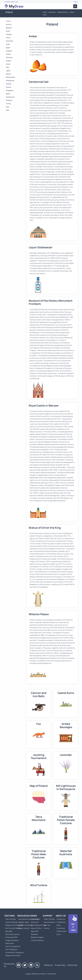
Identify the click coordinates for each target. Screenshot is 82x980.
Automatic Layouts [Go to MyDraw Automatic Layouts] (12, 934)
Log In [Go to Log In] (76, 2)
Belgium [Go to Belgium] (9, 28)
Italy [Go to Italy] (8, 67)
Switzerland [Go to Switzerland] (10, 97)
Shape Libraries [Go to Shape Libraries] (63, 12)
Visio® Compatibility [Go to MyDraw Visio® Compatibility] (13, 946)
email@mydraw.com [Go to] (11, 2)
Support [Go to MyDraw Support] (48, 916)
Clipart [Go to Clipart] (72, 12)
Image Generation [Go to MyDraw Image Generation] (12, 940)
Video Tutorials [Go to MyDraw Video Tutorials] (49, 919)
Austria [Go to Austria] (9, 24)
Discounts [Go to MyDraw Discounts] (35, 922)
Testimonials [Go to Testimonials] (61, 931)
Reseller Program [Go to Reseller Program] (37, 937)
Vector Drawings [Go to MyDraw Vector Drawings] (11, 922)
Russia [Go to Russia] (8, 87)
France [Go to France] (8, 54)
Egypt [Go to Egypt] (8, 48)
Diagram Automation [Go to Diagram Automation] (13, 955)
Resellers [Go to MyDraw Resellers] (34, 934)
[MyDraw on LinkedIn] (31, 965)
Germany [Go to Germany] (9, 57)
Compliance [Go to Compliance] (61, 922)
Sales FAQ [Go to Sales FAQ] (35, 931)
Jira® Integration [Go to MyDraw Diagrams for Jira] (11, 949)
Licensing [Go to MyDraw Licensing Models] (35, 919)
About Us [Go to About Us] (61, 916)
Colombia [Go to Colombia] (10, 41)
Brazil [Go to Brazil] (8, 31)
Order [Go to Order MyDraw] (34, 916)
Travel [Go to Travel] (45, 15)
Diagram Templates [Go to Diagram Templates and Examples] (25, 925)
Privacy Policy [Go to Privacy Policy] (60, 965)
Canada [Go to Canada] (9, 34)
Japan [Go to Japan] (8, 71)
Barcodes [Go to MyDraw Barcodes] (9, 931)
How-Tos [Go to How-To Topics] (47, 925)
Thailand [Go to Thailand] (9, 100)
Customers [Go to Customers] (61, 928)
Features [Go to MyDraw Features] (10, 916)
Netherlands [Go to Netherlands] (11, 77)
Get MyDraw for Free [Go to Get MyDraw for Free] (38, 925)
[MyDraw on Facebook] (19, 965)
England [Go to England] (9, 51)
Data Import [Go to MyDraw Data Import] (10, 943)
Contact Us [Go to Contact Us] (61, 919)
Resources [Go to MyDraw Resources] (52, 12)
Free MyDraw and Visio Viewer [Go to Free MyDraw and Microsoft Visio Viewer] (28, 919)
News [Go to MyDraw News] (59, 925)
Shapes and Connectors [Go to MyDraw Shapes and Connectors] (14, 925)
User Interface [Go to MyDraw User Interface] (11, 919)
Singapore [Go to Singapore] (10, 90)
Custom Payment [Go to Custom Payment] (37, 940)
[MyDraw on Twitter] (25, 965)
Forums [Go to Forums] (47, 928)
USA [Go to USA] (7, 110)
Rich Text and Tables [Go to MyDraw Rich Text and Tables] (13, 928)
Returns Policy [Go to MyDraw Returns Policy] (36, 928)
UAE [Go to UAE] (7, 107)
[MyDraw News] (37, 965)
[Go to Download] (73, 924)
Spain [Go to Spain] (8, 94)
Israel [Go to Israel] (8, 64)
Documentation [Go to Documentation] (50, 922)
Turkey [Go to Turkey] (8, 104)
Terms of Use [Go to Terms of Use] (72, 965)
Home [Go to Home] (45, 12)
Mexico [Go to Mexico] (9, 74)
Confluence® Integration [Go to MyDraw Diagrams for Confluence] (15, 952)
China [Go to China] (8, 38)
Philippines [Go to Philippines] (10, 80)
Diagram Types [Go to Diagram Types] (24, 922)
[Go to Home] (14, 6)
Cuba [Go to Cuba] (8, 44)
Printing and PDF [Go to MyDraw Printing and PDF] (11, 937)
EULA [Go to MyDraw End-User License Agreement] (59, 934)
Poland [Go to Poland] (9, 84)
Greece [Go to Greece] (9, 61)
